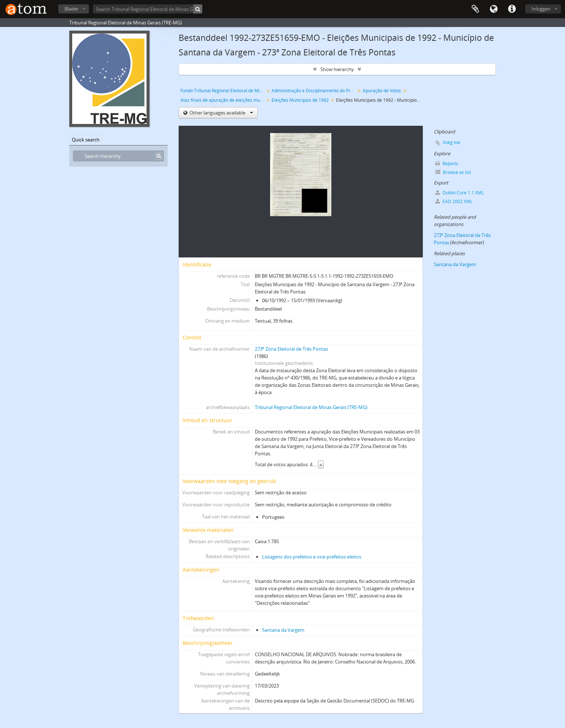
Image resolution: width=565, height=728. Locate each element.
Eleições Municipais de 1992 (300, 100)
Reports (447, 163)
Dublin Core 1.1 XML (459, 193)
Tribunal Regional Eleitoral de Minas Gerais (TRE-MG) (311, 407)
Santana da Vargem (283, 630)
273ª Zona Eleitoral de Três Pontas (291, 349)
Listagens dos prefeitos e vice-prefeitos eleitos (312, 557)
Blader (71, 9)
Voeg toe (451, 142)
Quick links (512, 9)
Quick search (86, 140)
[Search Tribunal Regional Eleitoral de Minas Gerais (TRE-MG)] (148, 9)
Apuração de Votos (382, 91)
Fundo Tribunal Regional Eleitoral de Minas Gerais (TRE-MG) (223, 91)
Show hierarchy (337, 69)
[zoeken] (198, 9)
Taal (494, 9)
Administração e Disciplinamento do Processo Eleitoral (314, 91)
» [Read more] (321, 464)
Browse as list (453, 172)
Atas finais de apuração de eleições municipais (223, 100)
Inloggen (541, 9)
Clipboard (475, 9)
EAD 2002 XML (454, 201)
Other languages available (221, 113)
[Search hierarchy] (118, 156)
